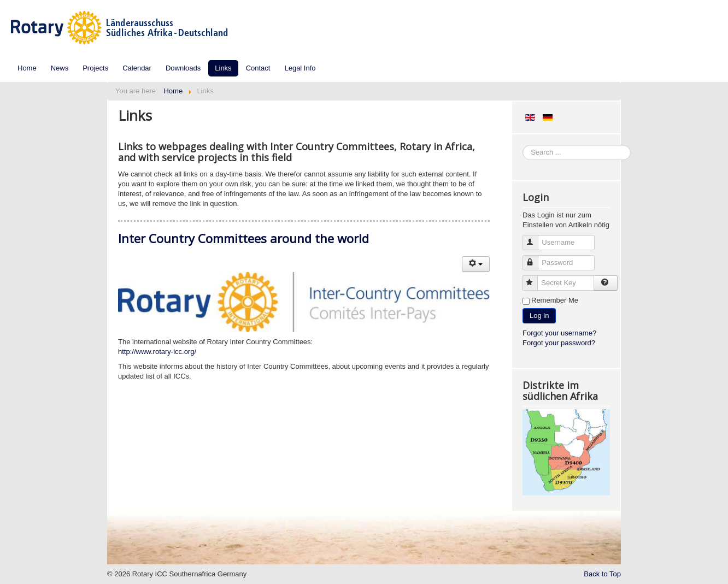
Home (27, 68)
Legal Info (300, 68)
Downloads (183, 68)
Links (223, 68)
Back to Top (602, 574)
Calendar (137, 68)
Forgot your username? (559, 333)
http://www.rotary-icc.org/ (157, 352)
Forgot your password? (559, 343)
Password (535, 258)
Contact (258, 68)
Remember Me (555, 300)
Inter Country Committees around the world (243, 238)
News (60, 68)
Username (535, 238)
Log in (539, 315)
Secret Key (535, 278)
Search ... (523, 145)
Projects (95, 68)
